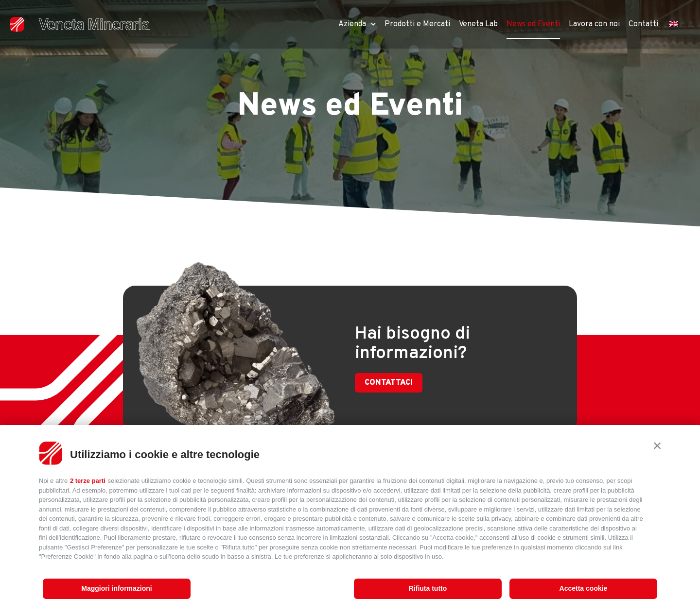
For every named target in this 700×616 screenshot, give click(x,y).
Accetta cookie (584, 588)
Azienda (357, 24)
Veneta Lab (478, 24)
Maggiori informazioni (116, 588)
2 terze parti (88, 481)
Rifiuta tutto (428, 588)
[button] (657, 445)
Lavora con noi (594, 24)
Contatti (643, 24)
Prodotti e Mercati (417, 24)
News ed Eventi (533, 24)
